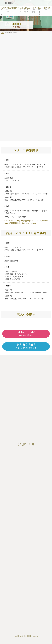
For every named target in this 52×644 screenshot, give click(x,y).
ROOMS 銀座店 (26, 333)
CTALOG (26, 9)
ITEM (39, 11)
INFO (33, 9)
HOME (2, 11)
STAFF (20, 9)
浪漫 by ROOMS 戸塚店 (26, 346)
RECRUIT (46, 11)
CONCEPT (7, 11)
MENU (14, 9)
